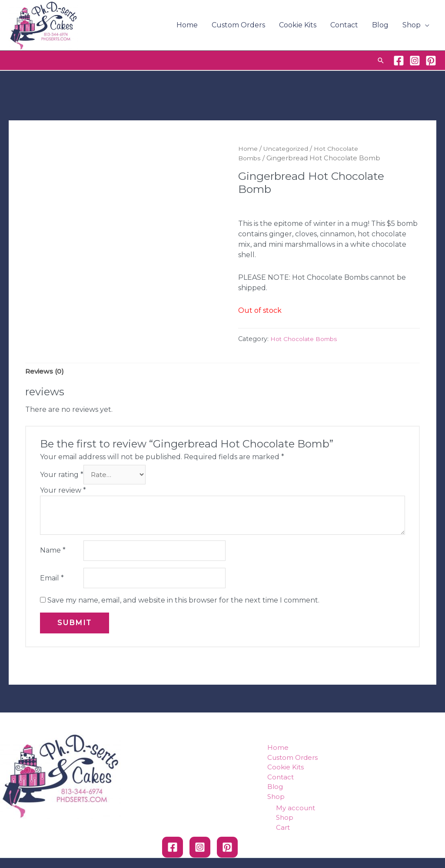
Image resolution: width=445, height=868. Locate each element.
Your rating (62, 476)
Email (52, 581)
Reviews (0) (46, 372)
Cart (283, 831)
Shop (412, 25)
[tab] (46, 372)
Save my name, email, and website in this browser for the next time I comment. (183, 605)
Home (187, 25)
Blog (380, 25)
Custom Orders (238, 25)
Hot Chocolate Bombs (306, 339)
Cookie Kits (298, 25)
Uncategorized (289, 149)
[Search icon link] (381, 60)
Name (53, 553)
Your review (63, 492)
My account (296, 812)
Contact (344, 25)
